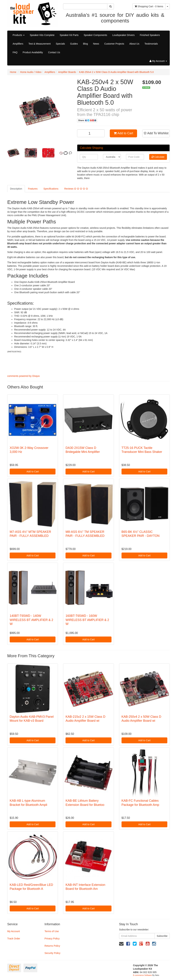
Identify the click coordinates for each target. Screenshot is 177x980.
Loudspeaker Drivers (124, 35)
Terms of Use (52, 931)
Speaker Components (95, 35)
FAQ (15, 52)
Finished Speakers (150, 35)
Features (33, 189)
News (96, 44)
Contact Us (54, 52)
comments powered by (24, 376)
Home (13, 72)
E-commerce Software (143, 975)
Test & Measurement (39, 44)
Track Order (14, 939)
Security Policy (53, 953)
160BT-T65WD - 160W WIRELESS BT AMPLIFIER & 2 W (87, 620)
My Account (13, 931)
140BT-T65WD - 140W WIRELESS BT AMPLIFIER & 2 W (31, 620)
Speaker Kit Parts (69, 35)
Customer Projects (114, 44)
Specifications (51, 189)
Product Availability (33, 52)
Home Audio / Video (31, 72)
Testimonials (151, 44)
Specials (60, 44)
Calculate (158, 157)
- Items (149, 6)
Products (19, 35)
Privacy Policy (52, 939)
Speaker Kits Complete (42, 35)
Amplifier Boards (67, 72)
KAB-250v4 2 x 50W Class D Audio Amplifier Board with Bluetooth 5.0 (116, 72)
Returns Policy (52, 946)
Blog (85, 44)
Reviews (76, 189)
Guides (74, 44)
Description (16, 189)
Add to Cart (123, 133)
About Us (134, 44)
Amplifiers (18, 44)
